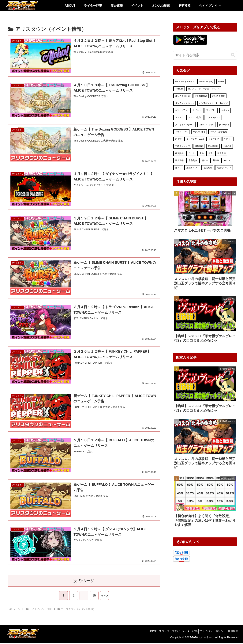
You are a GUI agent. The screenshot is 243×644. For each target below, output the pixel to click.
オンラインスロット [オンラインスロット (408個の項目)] (185, 103)
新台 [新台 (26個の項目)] (211, 153)
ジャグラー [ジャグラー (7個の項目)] (211, 110)
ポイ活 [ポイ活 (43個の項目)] (178, 139)
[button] (233, 55)
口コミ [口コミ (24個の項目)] (192, 153)
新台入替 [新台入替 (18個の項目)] (222, 153)
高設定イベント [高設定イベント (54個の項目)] (224, 168)
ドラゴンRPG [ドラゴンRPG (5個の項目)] (182, 132)
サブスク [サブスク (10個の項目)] (197, 110)
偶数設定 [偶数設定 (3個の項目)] (199, 146)
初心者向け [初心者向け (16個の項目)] (213, 146)
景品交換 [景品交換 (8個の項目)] (193, 160)
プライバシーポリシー (209, 632)
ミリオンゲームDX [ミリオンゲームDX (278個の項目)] (195, 139)
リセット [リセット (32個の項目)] (228, 139)
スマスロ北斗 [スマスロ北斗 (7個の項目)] (195, 117)
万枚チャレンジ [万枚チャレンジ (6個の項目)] (183, 146)
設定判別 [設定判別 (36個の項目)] (208, 168)
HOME (143, 632)
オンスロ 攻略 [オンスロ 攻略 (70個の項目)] (219, 96)
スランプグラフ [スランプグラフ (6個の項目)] (213, 117)
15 (94, 597)
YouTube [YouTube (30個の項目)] (179, 89)
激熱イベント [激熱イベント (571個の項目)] (193, 168)
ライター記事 (184, 632)
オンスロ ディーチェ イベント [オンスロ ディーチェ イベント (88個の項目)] (204, 89)
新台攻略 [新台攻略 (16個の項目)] (179, 160)
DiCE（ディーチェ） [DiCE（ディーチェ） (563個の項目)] (185, 81)
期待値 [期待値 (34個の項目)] (216, 160)
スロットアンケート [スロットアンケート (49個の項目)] (185, 125)
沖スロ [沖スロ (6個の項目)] (227, 160)
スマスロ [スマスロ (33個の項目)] (179, 117)
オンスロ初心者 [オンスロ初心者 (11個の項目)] (183, 96)
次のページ (84, 582)
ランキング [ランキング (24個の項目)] (214, 139)
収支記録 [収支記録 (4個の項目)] (179, 153)
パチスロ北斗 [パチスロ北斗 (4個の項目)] (199, 132)
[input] (205, 55)
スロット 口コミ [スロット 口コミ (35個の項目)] (207, 125)
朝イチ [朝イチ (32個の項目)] (205, 160)
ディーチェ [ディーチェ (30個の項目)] (224, 125)
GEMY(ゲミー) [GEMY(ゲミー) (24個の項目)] (206, 81)
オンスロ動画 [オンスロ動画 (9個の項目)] (201, 96)
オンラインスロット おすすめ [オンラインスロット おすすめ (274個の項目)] (214, 103)
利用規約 (232, 632)
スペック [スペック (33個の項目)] (225, 110)
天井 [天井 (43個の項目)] (202, 153)
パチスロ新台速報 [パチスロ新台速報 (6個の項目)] (219, 132)
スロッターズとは (161, 632)
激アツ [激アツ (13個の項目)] (178, 168)
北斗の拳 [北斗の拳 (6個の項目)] (227, 146)
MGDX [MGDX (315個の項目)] (221, 81)
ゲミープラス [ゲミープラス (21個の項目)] (181, 110)
